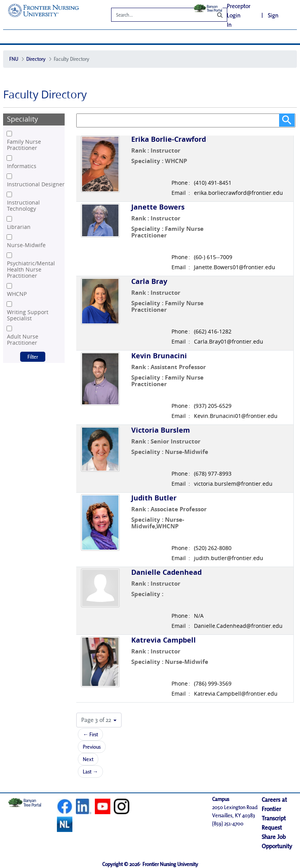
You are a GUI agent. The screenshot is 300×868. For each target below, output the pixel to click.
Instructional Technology (23, 206)
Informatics (22, 166)
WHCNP (17, 294)
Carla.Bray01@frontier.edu (229, 342)
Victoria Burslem (161, 430)
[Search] (156, 16)
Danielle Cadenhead (166, 572)
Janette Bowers (158, 207)
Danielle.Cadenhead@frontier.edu (238, 626)
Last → (90, 772)
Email (179, 193)
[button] (99, 720)
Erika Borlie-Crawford (169, 139)
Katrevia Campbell (164, 640)
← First (90, 734)
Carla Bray (149, 281)
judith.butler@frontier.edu (229, 558)
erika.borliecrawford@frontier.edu (238, 193)
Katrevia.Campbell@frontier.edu (236, 694)
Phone (180, 183)
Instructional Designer (36, 184)
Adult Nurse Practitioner (23, 340)
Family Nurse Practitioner (24, 145)
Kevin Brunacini (159, 356)
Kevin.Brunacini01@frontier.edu (236, 416)
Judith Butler (154, 498)
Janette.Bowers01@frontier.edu (235, 267)
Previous (92, 747)
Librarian (19, 227)
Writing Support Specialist (28, 315)
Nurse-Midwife (26, 245)
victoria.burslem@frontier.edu (233, 484)
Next (88, 759)
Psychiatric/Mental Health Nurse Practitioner (31, 270)
